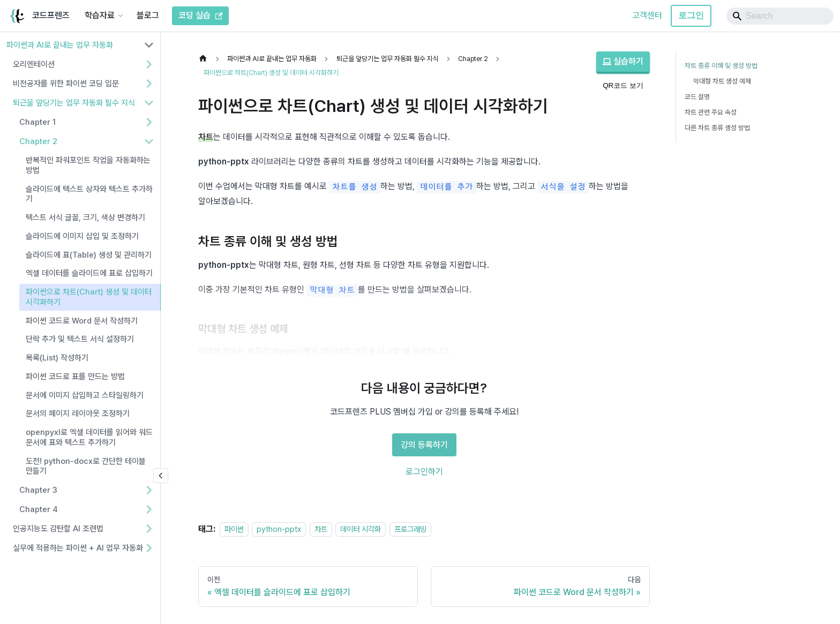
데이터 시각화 (361, 529)
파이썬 (234, 529)
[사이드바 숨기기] (161, 476)
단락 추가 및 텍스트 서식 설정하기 (80, 339)
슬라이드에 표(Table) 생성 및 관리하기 (89, 255)
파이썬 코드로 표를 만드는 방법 (75, 377)
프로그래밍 (410, 529)
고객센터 (647, 15)
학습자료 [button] (100, 15)
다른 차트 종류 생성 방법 (717, 128)
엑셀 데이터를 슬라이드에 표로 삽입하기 (89, 273)
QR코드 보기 (623, 85)
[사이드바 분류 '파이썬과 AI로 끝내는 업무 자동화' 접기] (149, 45)
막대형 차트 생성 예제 (722, 81)
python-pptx (279, 529)
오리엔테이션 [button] (34, 64)
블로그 (148, 15)
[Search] (780, 16)
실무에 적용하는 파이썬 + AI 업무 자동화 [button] (78, 548)
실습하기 (623, 61)
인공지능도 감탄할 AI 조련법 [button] (58, 529)
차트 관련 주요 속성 (711, 112)
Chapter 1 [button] (37, 122)
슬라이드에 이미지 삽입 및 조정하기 (82, 236)
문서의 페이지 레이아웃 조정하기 (78, 414)
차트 (321, 529)
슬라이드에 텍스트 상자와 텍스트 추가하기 (89, 194)
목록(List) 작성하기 (57, 358)
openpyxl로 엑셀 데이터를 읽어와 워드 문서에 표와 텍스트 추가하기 (89, 437)
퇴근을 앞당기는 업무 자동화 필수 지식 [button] (74, 103)
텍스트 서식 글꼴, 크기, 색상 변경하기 (85, 217)
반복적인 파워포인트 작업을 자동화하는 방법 (88, 165)
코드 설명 (697, 97)
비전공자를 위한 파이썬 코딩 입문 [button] (66, 84)
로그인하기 (424, 472)
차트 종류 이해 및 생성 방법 (721, 66)
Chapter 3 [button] (38, 490)
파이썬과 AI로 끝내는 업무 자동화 (60, 45)
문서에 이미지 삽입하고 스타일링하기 (85, 395)
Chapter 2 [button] (38, 141)
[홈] (206, 59)
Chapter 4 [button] (39, 509)
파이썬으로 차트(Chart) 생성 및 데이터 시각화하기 (89, 297)
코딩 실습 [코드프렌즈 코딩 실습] (200, 15)
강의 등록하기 (424, 445)
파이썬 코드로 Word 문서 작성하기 (82, 321)
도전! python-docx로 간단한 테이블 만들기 (86, 466)
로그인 (691, 15)
